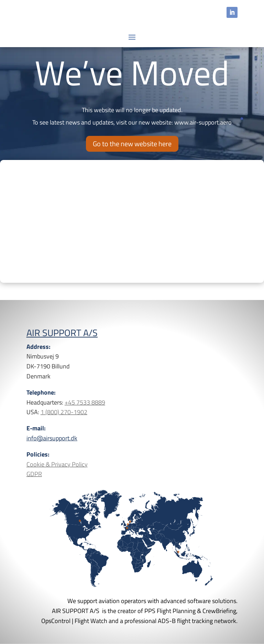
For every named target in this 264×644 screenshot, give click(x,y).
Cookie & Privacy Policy (57, 464)
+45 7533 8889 (85, 402)
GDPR (34, 474)
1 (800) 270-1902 (64, 412)
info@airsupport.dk (52, 438)
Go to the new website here (132, 144)
